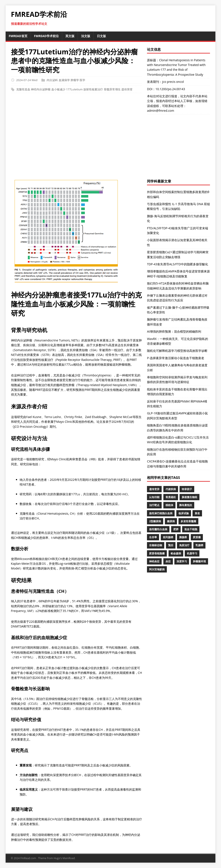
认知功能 (154, 497)
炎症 (168, 561)
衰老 (197, 513)
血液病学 (64, 80)
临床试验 (184, 513)
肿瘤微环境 (199, 561)
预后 (171, 545)
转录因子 (187, 489)
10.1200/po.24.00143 (170, 89)
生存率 (153, 537)
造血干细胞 (191, 529)
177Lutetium (74, 90)
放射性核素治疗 (93, 90)
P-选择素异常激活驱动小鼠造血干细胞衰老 (176, 358)
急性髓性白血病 (158, 529)
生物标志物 (156, 545)
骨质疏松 (171, 497)
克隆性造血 (23, 90)
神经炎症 (154, 561)
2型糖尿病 (155, 521)
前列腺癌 (168, 537)
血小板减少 (58, 90)
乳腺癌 (199, 545)
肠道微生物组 (189, 497)
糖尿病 (171, 521)
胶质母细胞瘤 (157, 553)
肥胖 (176, 529)
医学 (82, 80)
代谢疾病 (171, 489)
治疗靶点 (154, 505)
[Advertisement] (111, 137)
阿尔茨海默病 (157, 569)
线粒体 (169, 505)
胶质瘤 (197, 537)
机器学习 (192, 553)
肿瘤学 (75, 80)
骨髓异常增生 (112, 90)
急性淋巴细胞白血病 (161, 513)
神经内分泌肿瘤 (41, 90)
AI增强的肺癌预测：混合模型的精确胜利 (174, 331)
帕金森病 (176, 553)
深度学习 (182, 561)
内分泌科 (52, 80)
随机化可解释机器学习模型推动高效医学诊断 (177, 351)
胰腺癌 (183, 537)
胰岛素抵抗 (186, 505)
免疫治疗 (184, 545)
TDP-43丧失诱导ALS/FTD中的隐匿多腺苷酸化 (178, 264)
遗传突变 (127, 90)
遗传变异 (154, 489)
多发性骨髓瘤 (188, 521)
